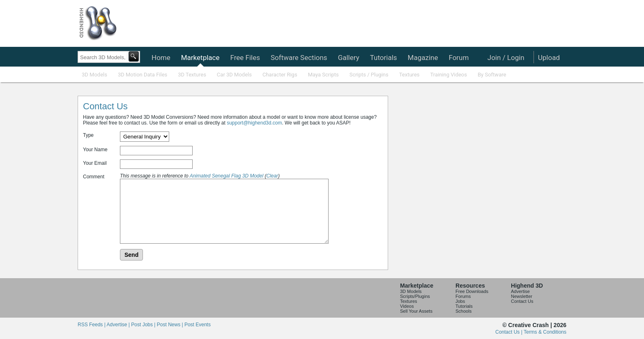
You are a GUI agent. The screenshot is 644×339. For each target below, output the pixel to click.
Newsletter (522, 296)
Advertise (520, 291)
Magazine (423, 58)
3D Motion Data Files (143, 75)
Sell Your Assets (416, 311)
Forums (463, 296)
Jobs (460, 301)
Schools (463, 311)
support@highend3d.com (254, 123)
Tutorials (384, 58)
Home (161, 58)
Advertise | (119, 325)
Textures (409, 75)
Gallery (349, 58)
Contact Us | (509, 332)
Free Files (245, 58)
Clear (272, 176)
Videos (407, 306)
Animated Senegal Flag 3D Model (227, 176)
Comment (94, 177)
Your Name (95, 150)
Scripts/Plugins (415, 296)
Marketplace (200, 58)
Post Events (198, 325)
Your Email (95, 163)
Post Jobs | (144, 325)
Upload (549, 58)
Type (88, 135)
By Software (492, 75)
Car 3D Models (234, 75)
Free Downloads (472, 291)
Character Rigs (280, 75)
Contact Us (522, 301)
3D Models (94, 75)
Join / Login (506, 58)
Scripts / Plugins (369, 75)
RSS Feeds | (92, 325)
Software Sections (299, 58)
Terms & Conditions (545, 332)
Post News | (171, 325)
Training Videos (448, 75)
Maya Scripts (323, 75)
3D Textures (192, 75)
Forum (459, 58)
